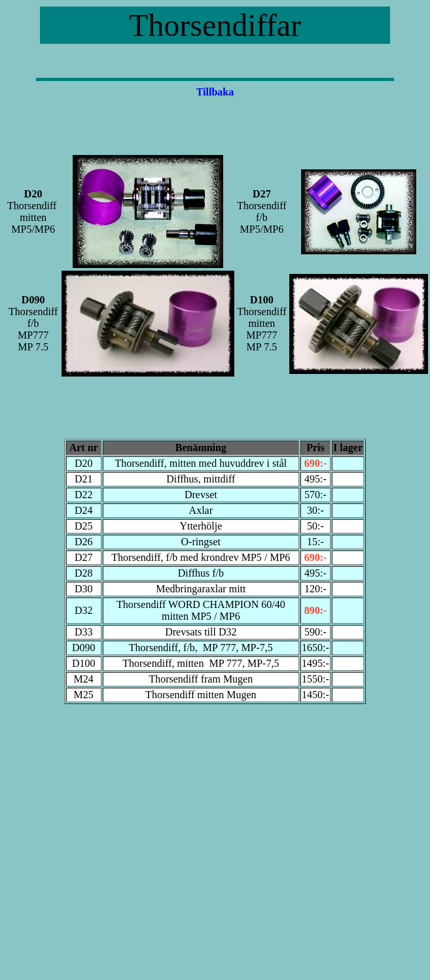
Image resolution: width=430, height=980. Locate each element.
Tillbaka (215, 92)
